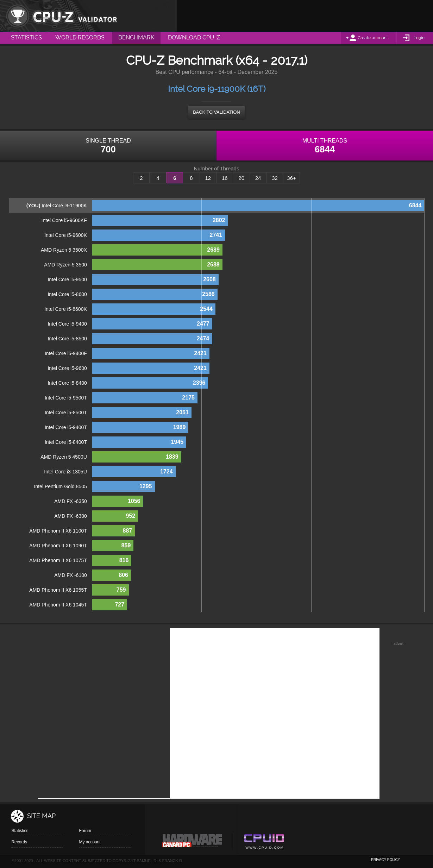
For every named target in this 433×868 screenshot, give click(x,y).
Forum (85, 831)
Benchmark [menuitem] (136, 37)
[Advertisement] (305, 16)
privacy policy (385, 860)
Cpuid (264, 842)
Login (419, 38)
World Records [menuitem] (80, 37)
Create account (373, 38)
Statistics (20, 831)
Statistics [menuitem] (26, 37)
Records (19, 842)
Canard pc (192, 842)
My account (90, 842)
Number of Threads (217, 169)
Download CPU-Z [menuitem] (194, 37)
